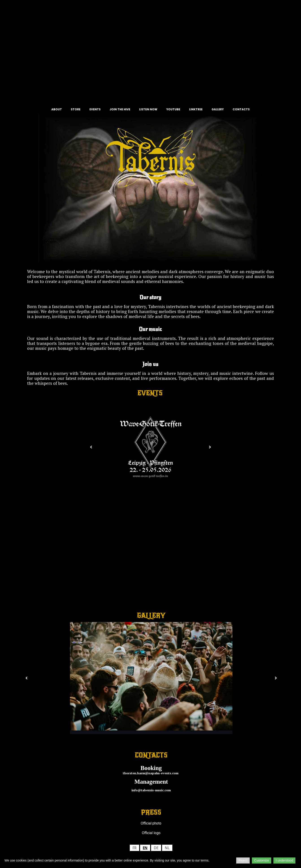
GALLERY (218, 109)
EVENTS (95, 109)
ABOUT (57, 109)
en (145, 848)
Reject (243, 860)
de (156, 848)
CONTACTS (241, 109)
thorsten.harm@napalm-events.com (151, 773)
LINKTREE (196, 109)
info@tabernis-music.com (151, 790)
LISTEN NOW (148, 109)
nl (167, 848)
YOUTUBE (173, 109)
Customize (262, 860)
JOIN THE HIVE (120, 109)
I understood (284, 860)
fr (134, 848)
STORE (76, 109)
